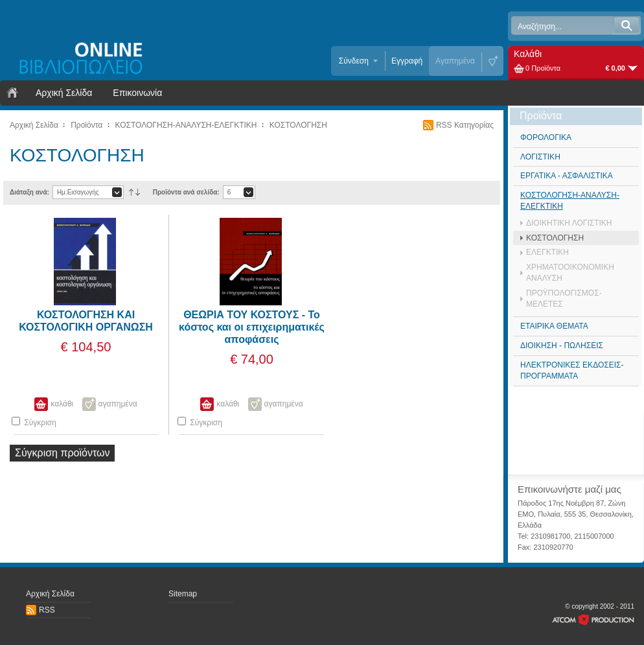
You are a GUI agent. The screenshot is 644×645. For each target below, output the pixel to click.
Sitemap (183, 594)
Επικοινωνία (137, 93)
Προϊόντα (86, 125)
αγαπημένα (118, 404)
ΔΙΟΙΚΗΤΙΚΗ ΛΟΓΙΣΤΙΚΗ (569, 223)
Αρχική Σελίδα (64, 93)
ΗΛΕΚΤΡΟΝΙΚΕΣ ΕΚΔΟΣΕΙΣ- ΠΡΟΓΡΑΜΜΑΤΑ (572, 370)
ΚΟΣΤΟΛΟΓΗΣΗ (298, 125)
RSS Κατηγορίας (465, 125)
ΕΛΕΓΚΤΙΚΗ (547, 252)
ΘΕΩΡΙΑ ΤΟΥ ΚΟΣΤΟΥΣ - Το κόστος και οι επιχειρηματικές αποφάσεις (252, 327)
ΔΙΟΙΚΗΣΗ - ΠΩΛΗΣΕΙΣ (562, 346)
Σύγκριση (34, 422)
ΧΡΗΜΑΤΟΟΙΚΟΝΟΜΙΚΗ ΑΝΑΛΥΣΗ (570, 273)
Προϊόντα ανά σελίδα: (186, 192)
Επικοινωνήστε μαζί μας (569, 489)
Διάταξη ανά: (29, 192)
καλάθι (62, 404)
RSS (47, 610)
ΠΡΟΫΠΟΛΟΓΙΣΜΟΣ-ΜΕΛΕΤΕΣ (564, 299)
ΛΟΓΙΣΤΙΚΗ (540, 157)
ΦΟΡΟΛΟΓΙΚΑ (546, 137)
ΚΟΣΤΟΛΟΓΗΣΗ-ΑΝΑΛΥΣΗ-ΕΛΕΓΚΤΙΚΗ (186, 125)
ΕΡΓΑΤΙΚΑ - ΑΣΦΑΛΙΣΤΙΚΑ (567, 176)
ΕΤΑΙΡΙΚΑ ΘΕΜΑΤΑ (554, 326)
